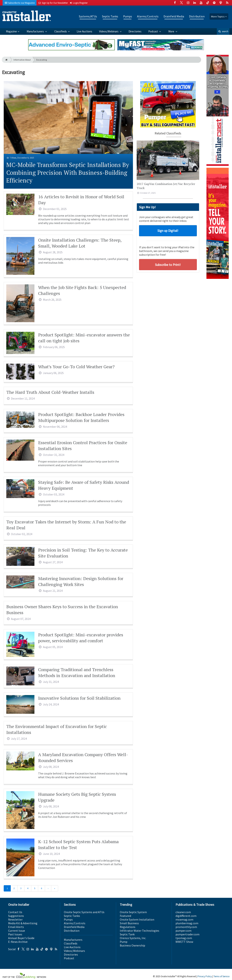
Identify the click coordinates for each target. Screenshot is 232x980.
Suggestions (16, 916)
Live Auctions (84, 31)
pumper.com (183, 931)
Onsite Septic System (133, 912)
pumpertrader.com (187, 934)
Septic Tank (127, 934)
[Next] (48, 888)
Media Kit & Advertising (23, 923)
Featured (125, 916)
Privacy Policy (205, 976)
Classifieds (61, 31)
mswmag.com (184, 919)
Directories (135, 31)
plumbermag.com (187, 923)
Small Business (129, 923)
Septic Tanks (110, 16)
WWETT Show (184, 942)
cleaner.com (183, 912)
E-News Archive (18, 942)
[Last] (55, 888)
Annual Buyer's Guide (21, 938)
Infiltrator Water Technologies (140, 931)
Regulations (128, 927)
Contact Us (15, 912)
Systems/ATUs (88, 16)
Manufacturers (36, 31)
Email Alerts (16, 927)
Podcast (153, 31)
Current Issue (17, 931)
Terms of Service (221, 976)
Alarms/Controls (148, 16)
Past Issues (15, 934)
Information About (22, 60)
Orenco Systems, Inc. (133, 938)
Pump (124, 942)
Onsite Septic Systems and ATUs (84, 912)
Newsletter (15, 919)
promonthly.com (186, 927)
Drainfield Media (174, 16)
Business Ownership (132, 945)
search (223, 31)
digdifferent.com (186, 916)
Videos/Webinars (109, 31)
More (172, 31)
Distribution (197, 16)
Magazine (11, 31)
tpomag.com (184, 938)
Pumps (128, 16)
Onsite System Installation (137, 919)
